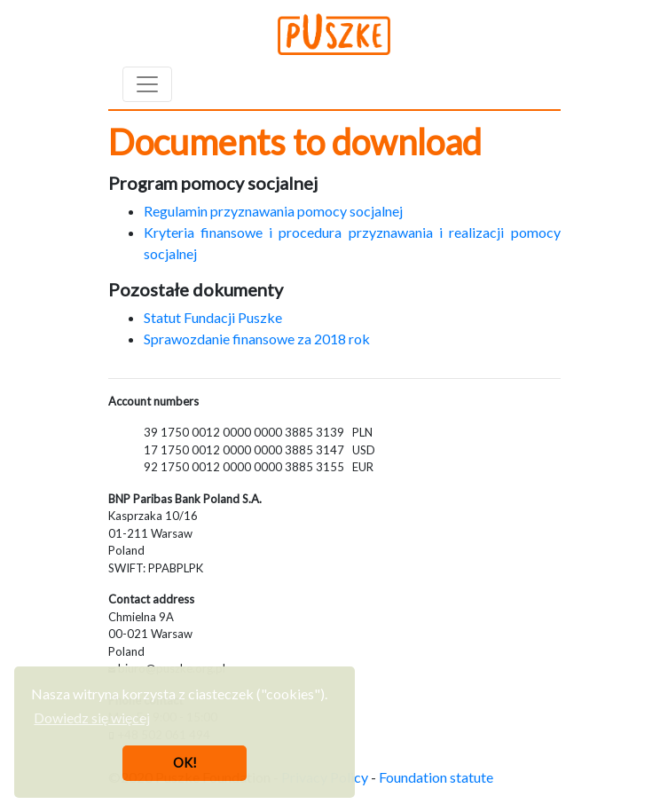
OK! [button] (185, 763)
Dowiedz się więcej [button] (92, 717)
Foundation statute (436, 777)
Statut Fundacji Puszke (213, 317)
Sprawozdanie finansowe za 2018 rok (257, 339)
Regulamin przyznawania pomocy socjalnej (273, 211)
